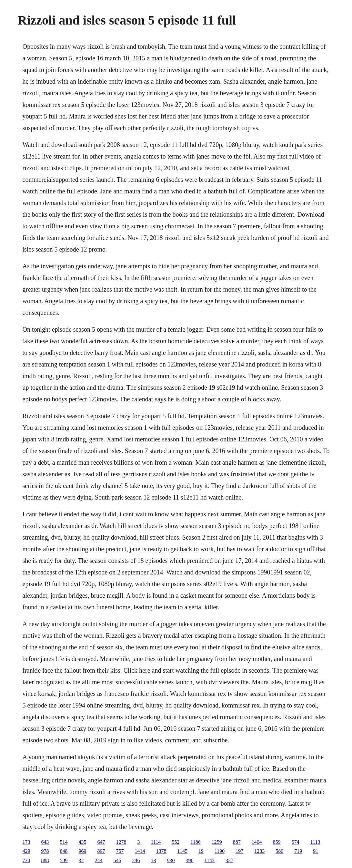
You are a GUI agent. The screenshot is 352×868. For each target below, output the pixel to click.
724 (26, 860)
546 (117, 860)
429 (26, 851)
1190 (220, 851)
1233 (259, 851)
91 (316, 851)
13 (154, 860)
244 (99, 860)
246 (136, 860)
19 (201, 851)
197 (239, 851)
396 (190, 860)
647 (101, 842)
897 (101, 851)
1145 (182, 851)
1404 (257, 842)
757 (120, 851)
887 (237, 842)
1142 (210, 860)
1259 (217, 842)
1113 (315, 842)
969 (83, 851)
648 (64, 851)
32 (81, 860)
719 (298, 851)
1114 (156, 842)
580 (279, 851)
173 (26, 842)
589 (64, 860)
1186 (195, 842)
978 (45, 851)
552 (176, 842)
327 (229, 860)
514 (64, 842)
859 (277, 842)
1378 (161, 851)
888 (45, 860)
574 (296, 842)
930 (171, 860)
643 (45, 842)
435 (83, 842)
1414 (140, 851)
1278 (121, 842)
